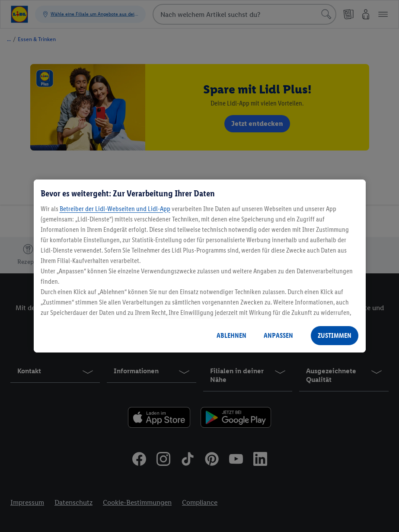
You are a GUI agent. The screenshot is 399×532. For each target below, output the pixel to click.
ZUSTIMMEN (335, 335)
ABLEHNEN (231, 335)
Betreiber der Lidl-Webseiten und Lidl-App (115, 209)
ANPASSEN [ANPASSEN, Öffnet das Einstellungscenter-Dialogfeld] (278, 335)
